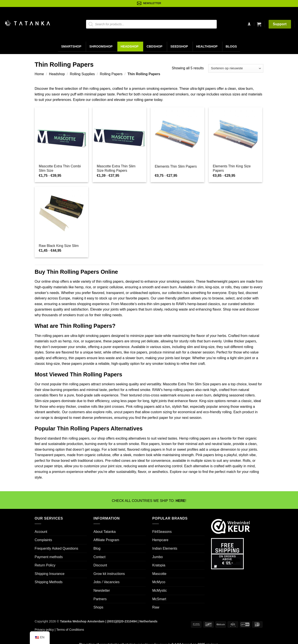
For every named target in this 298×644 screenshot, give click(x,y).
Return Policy (45, 565)
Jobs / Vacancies (107, 582)
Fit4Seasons (162, 532)
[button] (259, 24)
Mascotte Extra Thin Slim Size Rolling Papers (116, 168)
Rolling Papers (111, 74)
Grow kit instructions (109, 574)
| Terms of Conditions (69, 630)
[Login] (249, 24)
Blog (97, 548)
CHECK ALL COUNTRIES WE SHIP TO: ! (149, 501)
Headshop (130, 46)
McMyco (159, 582)
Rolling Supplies (82, 74)
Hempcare (160, 540)
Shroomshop (101, 46)
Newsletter (102, 590)
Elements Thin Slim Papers (176, 166)
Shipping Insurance (50, 574)
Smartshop (71, 46)
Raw (156, 607)
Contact (99, 557)
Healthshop (207, 46)
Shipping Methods (49, 582)
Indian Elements (165, 548)
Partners (100, 599)
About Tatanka (105, 532)
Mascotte (159, 574)
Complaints (43, 540)
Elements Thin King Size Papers (232, 168)
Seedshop (179, 46)
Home (39, 74)
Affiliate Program (106, 540)
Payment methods (49, 557)
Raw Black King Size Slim (59, 246)
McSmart (159, 599)
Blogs (231, 46)
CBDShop (155, 46)
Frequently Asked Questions (56, 548)
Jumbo (157, 557)
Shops (98, 607)
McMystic (160, 590)
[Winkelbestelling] (236, 68)
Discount (100, 565)
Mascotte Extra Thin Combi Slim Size (60, 168)
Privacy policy (44, 630)
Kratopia (159, 565)
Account (41, 532)
